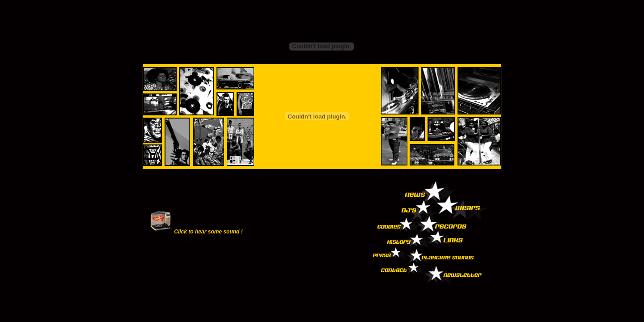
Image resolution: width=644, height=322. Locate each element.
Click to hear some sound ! (208, 232)
